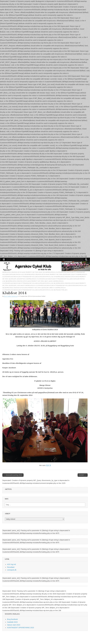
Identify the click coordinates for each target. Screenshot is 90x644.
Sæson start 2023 (14, 625)
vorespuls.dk (12, 570)
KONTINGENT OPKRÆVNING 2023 (21, 628)
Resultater (11, 567)
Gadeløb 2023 (12, 622)
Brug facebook (12, 619)
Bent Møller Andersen (11, 296)
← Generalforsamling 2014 (13, 475)
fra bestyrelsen (62, 290)
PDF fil (48, 465)
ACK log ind (11, 564)
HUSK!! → (83, 475)
